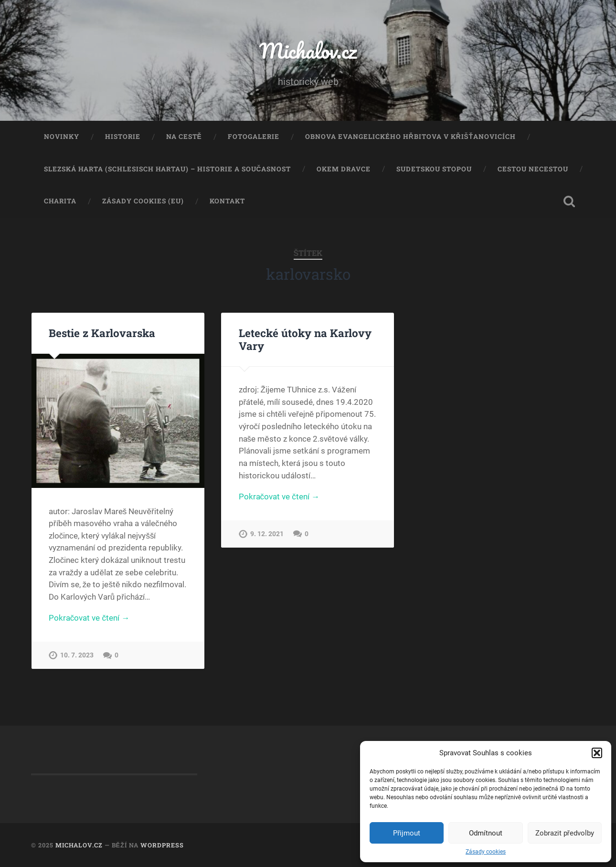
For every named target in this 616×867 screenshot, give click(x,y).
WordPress (162, 845)
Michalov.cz (308, 50)
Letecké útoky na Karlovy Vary (305, 339)
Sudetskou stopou (434, 169)
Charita (60, 201)
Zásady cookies (486, 852)
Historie (123, 137)
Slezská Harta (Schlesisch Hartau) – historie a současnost (168, 169)
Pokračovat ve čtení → (89, 618)
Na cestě (184, 137)
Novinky (62, 137)
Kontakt (227, 201)
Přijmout (407, 833)
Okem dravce (344, 169)
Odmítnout (486, 833)
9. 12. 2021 (267, 534)
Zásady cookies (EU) (143, 201)
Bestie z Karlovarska (102, 333)
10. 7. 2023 (77, 655)
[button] (597, 753)
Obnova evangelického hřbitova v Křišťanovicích (410, 137)
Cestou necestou (533, 169)
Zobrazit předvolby (565, 833)
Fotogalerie (254, 137)
